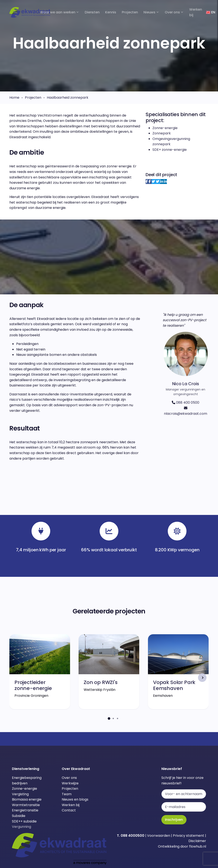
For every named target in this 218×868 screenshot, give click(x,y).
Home (14, 98)
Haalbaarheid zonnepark (68, 98)
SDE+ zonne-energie (170, 150)
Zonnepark (162, 133)
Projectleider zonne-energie (33, 685)
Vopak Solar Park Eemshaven (174, 685)
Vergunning (22, 827)
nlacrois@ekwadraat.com (186, 414)
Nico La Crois (186, 384)
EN (211, 12)
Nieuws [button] (149, 12)
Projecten (33, 98)
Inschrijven (174, 820)
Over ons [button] (172, 12)
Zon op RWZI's (101, 682)
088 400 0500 (188, 403)
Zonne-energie (165, 128)
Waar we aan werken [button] (58, 12)
